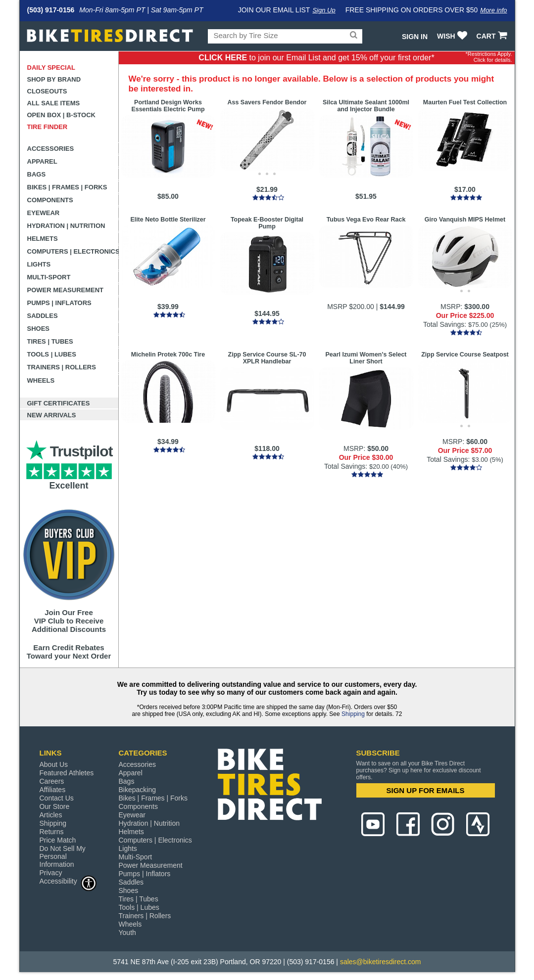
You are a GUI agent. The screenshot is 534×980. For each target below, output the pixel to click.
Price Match (58, 840)
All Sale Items (54, 103)
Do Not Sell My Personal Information (63, 856)
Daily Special (51, 67)
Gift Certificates (59, 403)
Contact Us (57, 798)
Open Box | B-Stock (61, 115)
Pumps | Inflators (59, 303)
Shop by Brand (54, 79)
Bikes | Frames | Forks (67, 187)
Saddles (43, 316)
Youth (127, 933)
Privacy (51, 873)
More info (493, 10)
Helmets (43, 239)
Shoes (39, 329)
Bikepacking (138, 790)
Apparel (42, 161)
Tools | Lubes (52, 354)
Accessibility (68, 881)
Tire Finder (48, 127)
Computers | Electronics (73, 251)
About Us (54, 764)
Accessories (51, 149)
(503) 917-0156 (51, 10)
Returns (52, 832)
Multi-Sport (49, 277)
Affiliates (53, 790)
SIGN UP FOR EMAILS (425, 790)
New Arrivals (52, 415)
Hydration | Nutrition (66, 226)
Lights (39, 264)
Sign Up (324, 10)
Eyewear (44, 213)
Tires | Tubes (50, 341)
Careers (52, 781)
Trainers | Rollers (62, 367)
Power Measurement (66, 290)
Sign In (415, 37)
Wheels (41, 380)
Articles (51, 815)
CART (493, 36)
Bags (37, 174)
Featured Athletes (67, 773)
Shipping (353, 714)
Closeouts (47, 91)
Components (50, 200)
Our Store (55, 806)
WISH (453, 36)
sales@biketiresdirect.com (381, 962)
